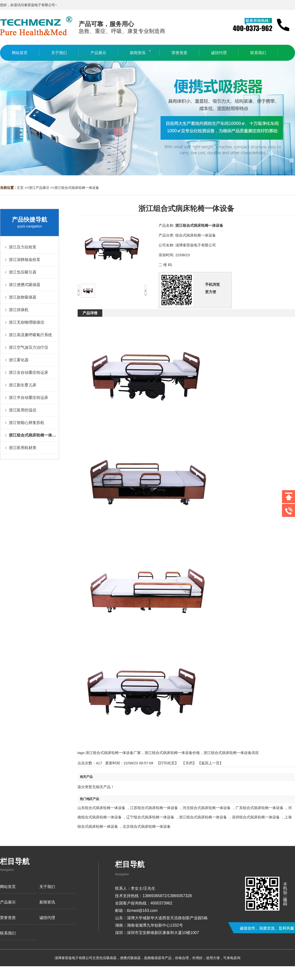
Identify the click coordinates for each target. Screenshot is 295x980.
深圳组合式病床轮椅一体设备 (256, 817)
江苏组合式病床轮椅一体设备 (154, 808)
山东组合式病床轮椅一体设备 (101, 808)
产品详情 (90, 313)
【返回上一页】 (210, 763)
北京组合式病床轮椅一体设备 (147, 826)
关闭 (189, 763)
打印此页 (167, 763)
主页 (20, 188)
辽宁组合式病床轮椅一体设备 (150, 817)
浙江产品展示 (39, 188)
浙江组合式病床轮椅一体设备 (77, 188)
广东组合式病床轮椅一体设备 (259, 808)
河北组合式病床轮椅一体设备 (207, 808)
